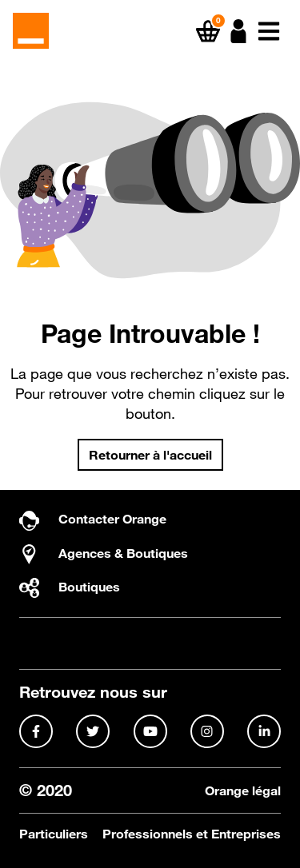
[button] (238, 31)
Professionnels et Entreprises (192, 834)
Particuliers (54, 834)
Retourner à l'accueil (150, 455)
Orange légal (243, 791)
